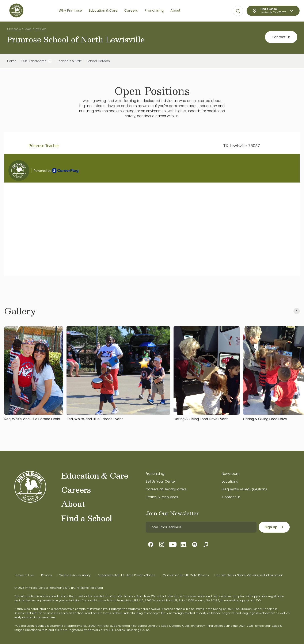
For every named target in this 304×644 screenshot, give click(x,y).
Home (12, 61)
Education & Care (95, 475)
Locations (230, 481)
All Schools (14, 29)
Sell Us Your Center (161, 481)
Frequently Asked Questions (244, 489)
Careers (76, 490)
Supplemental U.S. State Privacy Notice (127, 575)
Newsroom (231, 474)
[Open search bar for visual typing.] (238, 11)
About (73, 504)
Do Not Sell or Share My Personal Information (250, 575)
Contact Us (281, 38)
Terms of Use (24, 575)
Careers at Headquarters (166, 489)
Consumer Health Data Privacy (186, 575)
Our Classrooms (34, 61)
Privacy (47, 575)
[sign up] (274, 527)
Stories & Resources (162, 497)
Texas (28, 29)
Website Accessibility (75, 575)
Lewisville (41, 29)
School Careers (98, 61)
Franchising (155, 474)
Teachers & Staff (69, 61)
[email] (201, 527)
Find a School (87, 518)
